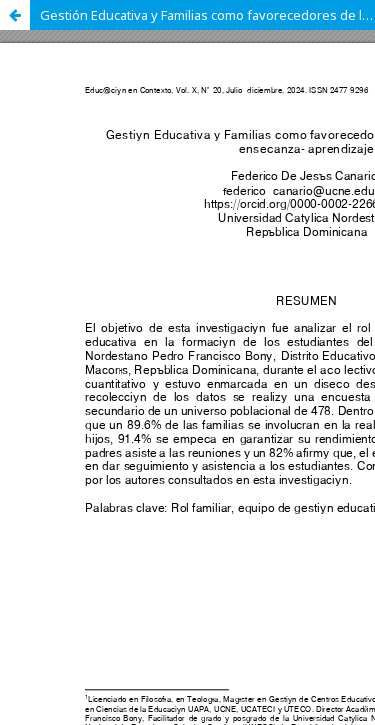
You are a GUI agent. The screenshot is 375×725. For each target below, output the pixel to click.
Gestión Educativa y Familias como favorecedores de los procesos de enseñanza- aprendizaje (207, 15)
